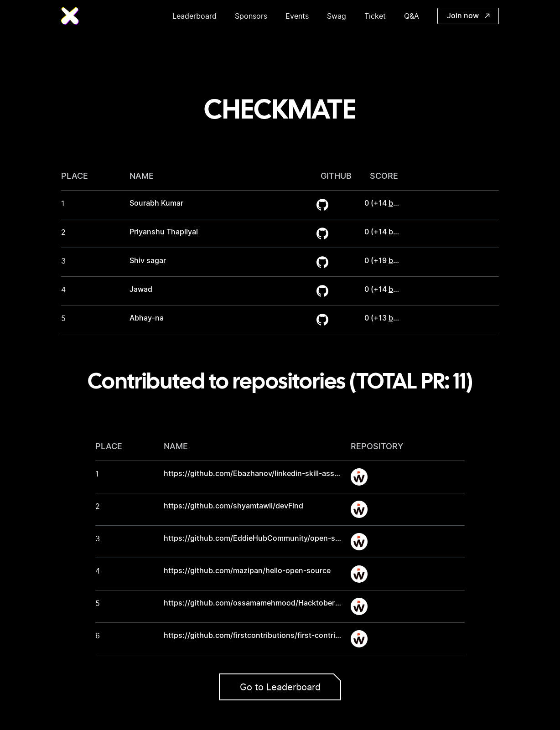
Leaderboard (194, 16)
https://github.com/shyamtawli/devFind (233, 506)
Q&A (412, 16)
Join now (468, 16)
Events (297, 16)
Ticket (375, 16)
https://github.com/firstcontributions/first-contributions (263, 636)
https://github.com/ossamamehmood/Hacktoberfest (256, 603)
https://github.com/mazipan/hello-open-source (247, 571)
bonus (400, 203)
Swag (337, 16)
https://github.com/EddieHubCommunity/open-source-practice (275, 538)
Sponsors (251, 16)
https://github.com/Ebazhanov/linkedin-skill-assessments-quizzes (281, 474)
